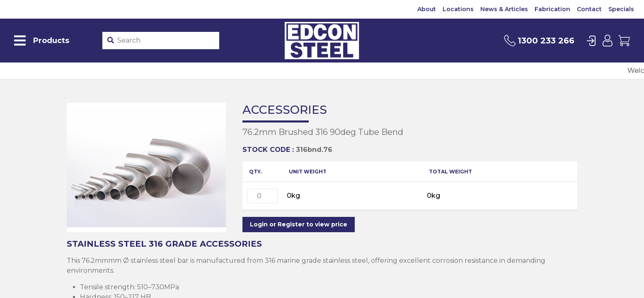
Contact (589, 9)
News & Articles (504, 9)
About (427, 9)
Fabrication (552, 9)
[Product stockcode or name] (167, 41)
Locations (458, 9)
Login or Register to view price (299, 224)
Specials (621, 9)
